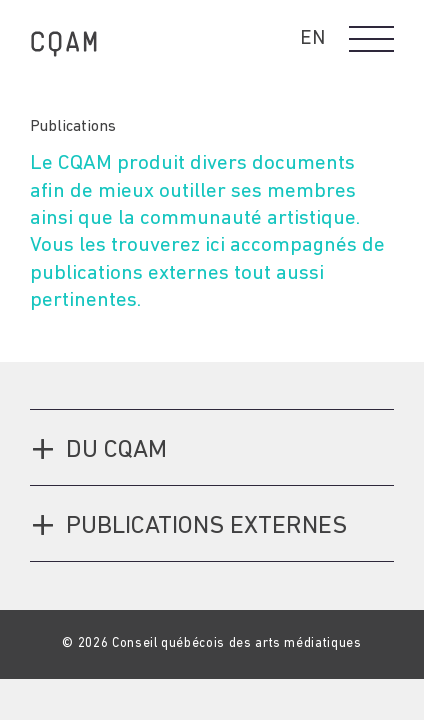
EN (312, 39)
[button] (371, 39)
